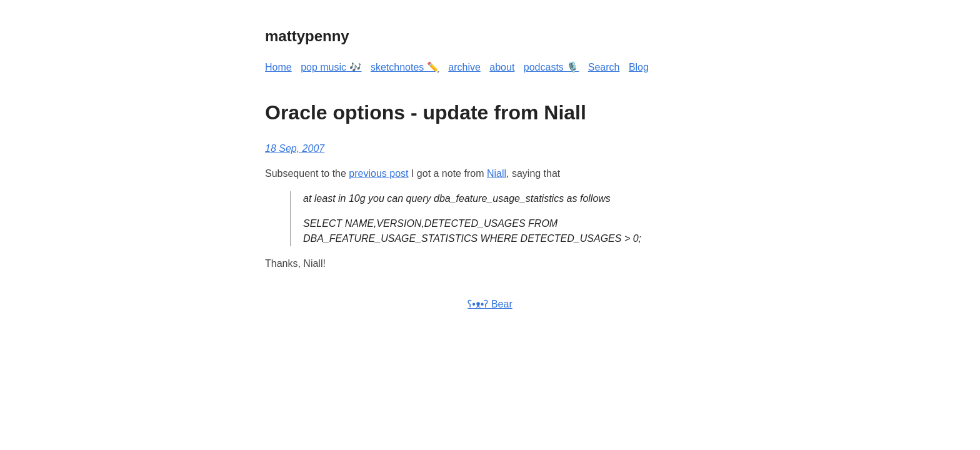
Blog (639, 67)
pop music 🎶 (331, 67)
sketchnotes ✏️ (405, 67)
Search (604, 67)
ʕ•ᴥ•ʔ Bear (490, 304)
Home (278, 67)
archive (464, 67)
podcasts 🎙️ (551, 67)
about (502, 67)
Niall (497, 173)
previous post (378, 173)
